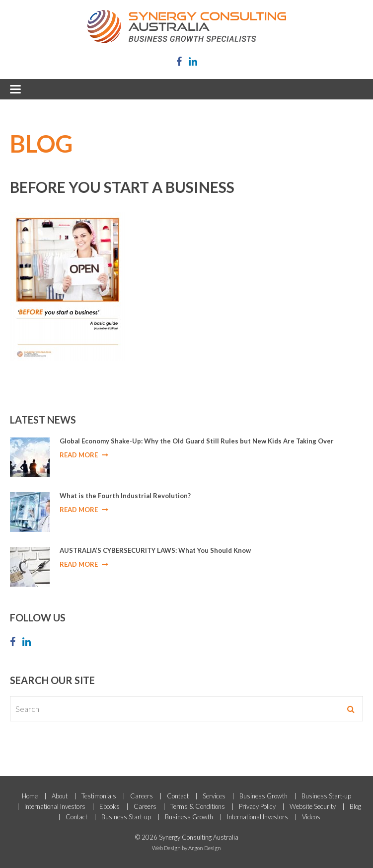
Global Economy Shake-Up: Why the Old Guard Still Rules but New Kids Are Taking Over (197, 441)
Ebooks (110, 806)
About (60, 796)
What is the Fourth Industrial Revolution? (125, 496)
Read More (84, 455)
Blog (355, 806)
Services (214, 796)
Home (30, 796)
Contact (178, 796)
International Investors (55, 806)
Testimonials (99, 796)
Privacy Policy (257, 806)
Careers (142, 796)
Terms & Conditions (198, 806)
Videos (311, 817)
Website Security (313, 806)
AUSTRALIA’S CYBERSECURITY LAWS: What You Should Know (155, 550)
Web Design (166, 848)
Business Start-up (326, 796)
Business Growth (263, 796)
